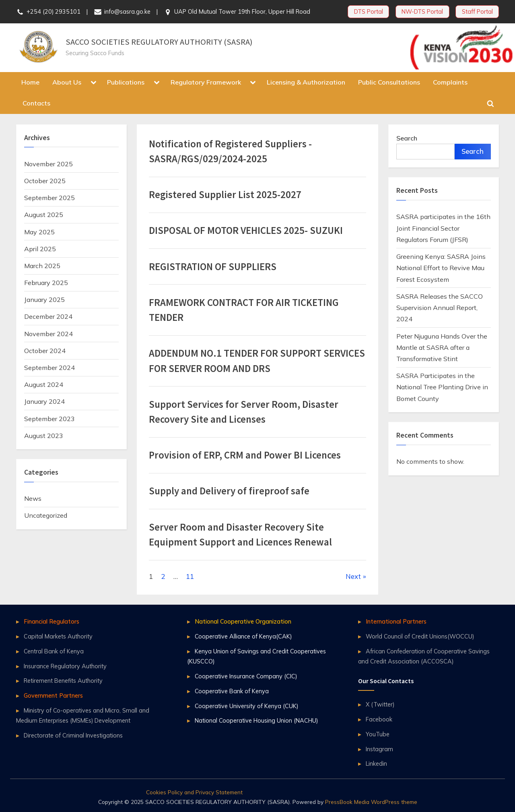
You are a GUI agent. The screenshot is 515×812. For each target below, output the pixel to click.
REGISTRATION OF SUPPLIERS (213, 267)
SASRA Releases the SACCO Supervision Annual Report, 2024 (440, 308)
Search (407, 138)
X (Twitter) (380, 704)
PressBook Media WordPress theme (371, 802)
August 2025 (44, 215)
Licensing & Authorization (306, 82)
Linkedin (376, 763)
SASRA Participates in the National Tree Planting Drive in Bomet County (442, 387)
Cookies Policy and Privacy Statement (194, 792)
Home (30, 82)
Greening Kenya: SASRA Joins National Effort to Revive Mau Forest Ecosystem (441, 268)
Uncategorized (46, 515)
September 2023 (49, 419)
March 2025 (42, 266)
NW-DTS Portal (422, 11)
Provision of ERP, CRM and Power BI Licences (245, 455)
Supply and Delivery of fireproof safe (229, 491)
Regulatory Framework (206, 82)
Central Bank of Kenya (54, 651)
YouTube (378, 734)
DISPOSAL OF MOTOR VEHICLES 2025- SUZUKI (246, 230)
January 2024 (44, 401)
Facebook (379, 719)
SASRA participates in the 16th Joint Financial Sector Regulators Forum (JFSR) (443, 228)
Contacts (36, 103)
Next (353, 576)
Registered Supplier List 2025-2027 (225, 195)
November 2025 (48, 164)
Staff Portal (477, 11)
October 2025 (45, 181)
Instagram (379, 749)
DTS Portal (369, 11)
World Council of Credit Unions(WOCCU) (420, 636)
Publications (126, 82)
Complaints (450, 82)
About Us (67, 82)
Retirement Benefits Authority (63, 681)
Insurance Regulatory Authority (65, 666)
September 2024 (49, 368)
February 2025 (46, 283)
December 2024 (48, 316)
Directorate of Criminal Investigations (73, 735)
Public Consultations (389, 82)
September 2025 (49, 198)
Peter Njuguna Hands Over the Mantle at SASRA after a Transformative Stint (442, 348)
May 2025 (39, 232)
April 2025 (40, 249)
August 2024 (44, 384)
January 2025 (44, 300)
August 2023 (44, 436)
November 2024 (48, 334)
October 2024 (45, 351)
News (33, 498)
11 (190, 576)
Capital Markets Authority (58, 636)
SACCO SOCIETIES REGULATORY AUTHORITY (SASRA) (159, 42)
